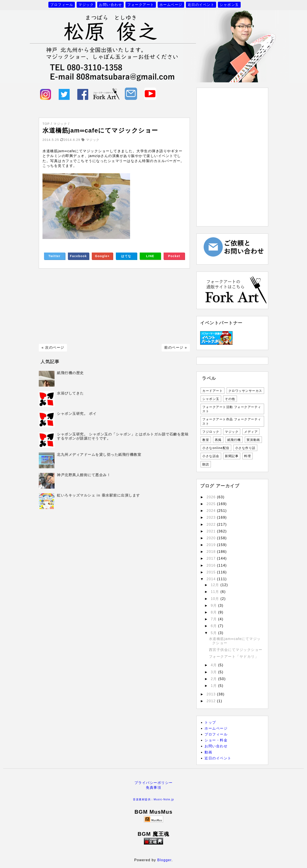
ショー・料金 (216, 740)
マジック (86, 5)
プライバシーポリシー (154, 783)
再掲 (218, 440)
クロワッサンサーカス (245, 391)
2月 (214, 679)
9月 (214, 605)
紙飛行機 (234, 440)
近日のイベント (201, 5)
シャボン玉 (229, 5)
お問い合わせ (110, 5)
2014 (212, 579)
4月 (214, 665)
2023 (212, 517)
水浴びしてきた (70, 393)
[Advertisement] (114, 306)
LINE (150, 256)
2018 (212, 552)
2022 (212, 524)
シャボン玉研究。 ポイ (77, 414)
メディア (251, 432)
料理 (248, 456)
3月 (214, 672)
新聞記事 (232, 456)
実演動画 (253, 440)
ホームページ (171, 5)
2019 (212, 545)
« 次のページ (53, 347)
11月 (215, 592)
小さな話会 (211, 456)
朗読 (206, 464)
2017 (212, 558)
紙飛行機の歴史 (70, 373)
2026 (212, 497)
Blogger (164, 860)
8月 (214, 612)
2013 (212, 694)
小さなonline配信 (216, 448)
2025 (212, 504)
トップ (210, 722)
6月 (214, 626)
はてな (126, 256)
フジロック (211, 432)
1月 (214, 686)
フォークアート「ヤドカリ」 (234, 657)
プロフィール (62, 5)
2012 (212, 701)
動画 (208, 752)
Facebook (78, 256)
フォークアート (141, 5)
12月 (215, 585)
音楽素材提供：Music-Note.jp (153, 799)
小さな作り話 (245, 448)
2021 (212, 531)
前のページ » (176, 347)
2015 (212, 572)
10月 (215, 599)
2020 (212, 538)
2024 (212, 511)
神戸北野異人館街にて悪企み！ (84, 475)
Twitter (54, 256)
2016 (212, 565)
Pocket (174, 256)
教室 (206, 440)
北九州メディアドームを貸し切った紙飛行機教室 (99, 455)
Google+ (102, 256)
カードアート (213, 391)
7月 (214, 619)
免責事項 (153, 788)
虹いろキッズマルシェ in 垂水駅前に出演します (98, 495)
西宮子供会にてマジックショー (236, 650)
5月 (214, 633)
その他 (230, 399)
